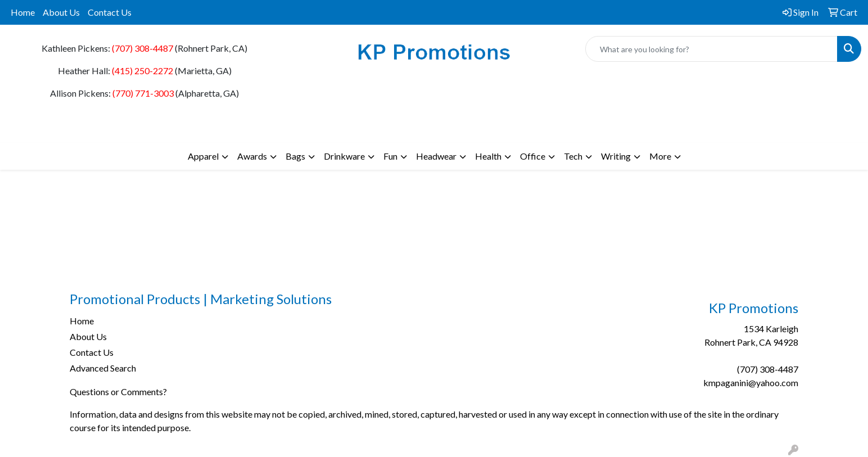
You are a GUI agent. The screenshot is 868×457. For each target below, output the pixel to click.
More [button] (660, 156)
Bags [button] (295, 156)
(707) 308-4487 (143, 48)
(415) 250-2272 (143, 71)
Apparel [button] (203, 156)
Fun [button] (390, 156)
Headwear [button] (436, 156)
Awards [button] (252, 156)
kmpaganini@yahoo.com (751, 383)
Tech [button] (573, 156)
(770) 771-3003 (143, 93)
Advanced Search (103, 368)
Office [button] (533, 156)
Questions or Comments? (118, 392)
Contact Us (110, 12)
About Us (61, 12)
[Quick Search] (711, 49)
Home (23, 12)
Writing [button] (616, 156)
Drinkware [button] (344, 156)
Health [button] (488, 156)
